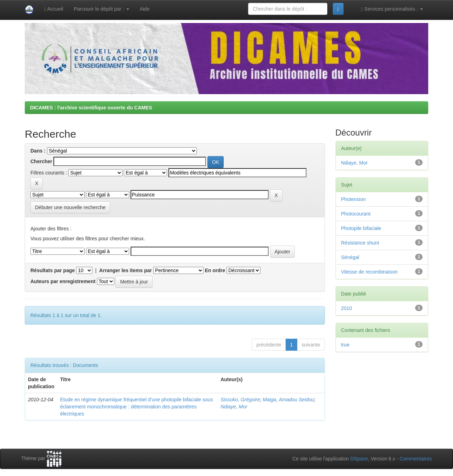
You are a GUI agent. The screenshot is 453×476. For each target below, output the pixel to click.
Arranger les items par (125, 270)
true (345, 345)
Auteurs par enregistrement (63, 281)
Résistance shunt (360, 243)
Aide (145, 9)
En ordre (215, 270)
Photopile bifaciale (361, 228)
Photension (354, 199)
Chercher (41, 161)
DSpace (359, 459)
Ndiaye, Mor (234, 407)
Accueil (54, 9)
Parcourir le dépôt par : (101, 9)
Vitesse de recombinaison (369, 272)
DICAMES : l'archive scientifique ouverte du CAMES (91, 108)
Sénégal (350, 257)
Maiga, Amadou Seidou (288, 400)
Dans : (38, 151)
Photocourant (356, 214)
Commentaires (416, 459)
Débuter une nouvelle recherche (70, 207)
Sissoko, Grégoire (240, 400)
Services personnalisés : (392, 9)
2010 (347, 308)
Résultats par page (53, 270)
